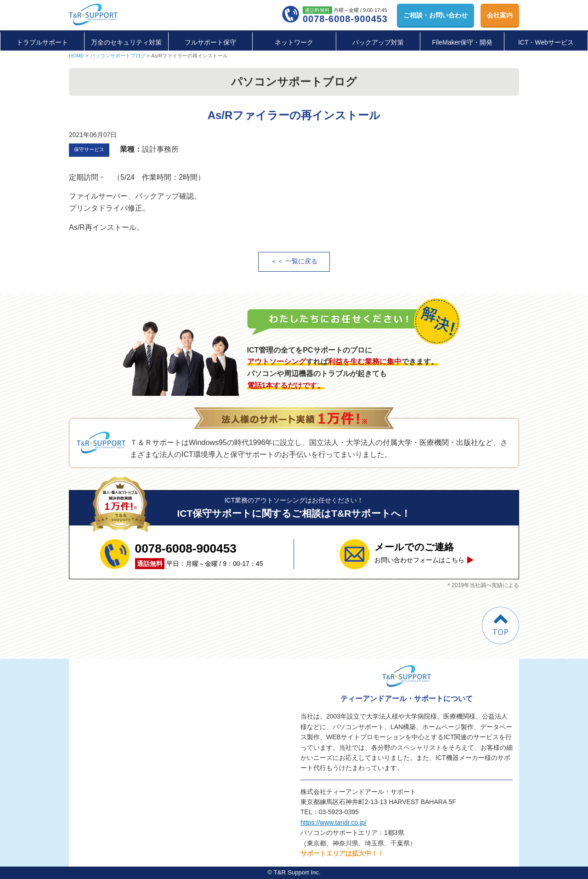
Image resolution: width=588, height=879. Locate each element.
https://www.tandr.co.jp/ (334, 822)
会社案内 (500, 15)
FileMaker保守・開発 (462, 42)
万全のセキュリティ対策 (126, 42)
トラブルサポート (42, 42)
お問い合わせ (435, 15)
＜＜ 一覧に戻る (294, 261)
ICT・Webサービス (546, 42)
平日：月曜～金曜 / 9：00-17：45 (199, 554)
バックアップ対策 (378, 42)
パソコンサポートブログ (118, 56)
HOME (76, 56)
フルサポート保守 (210, 42)
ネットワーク (294, 42)
